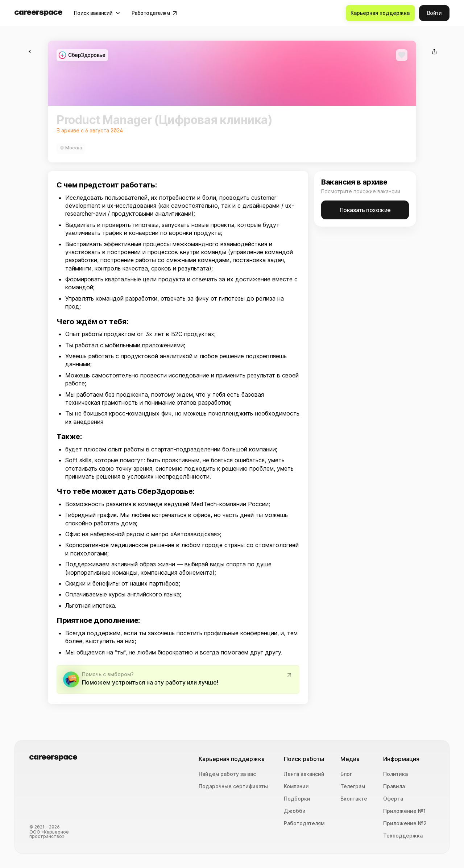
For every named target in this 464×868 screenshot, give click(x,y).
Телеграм (353, 786)
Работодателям (304, 823)
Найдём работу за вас (227, 774)
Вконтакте (354, 799)
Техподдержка (403, 836)
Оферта (393, 799)
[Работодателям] (154, 13)
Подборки (297, 799)
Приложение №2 (405, 823)
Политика (395, 774)
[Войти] (434, 13)
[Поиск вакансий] (97, 13)
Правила (394, 786)
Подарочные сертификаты (233, 786)
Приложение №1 (404, 811)
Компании (296, 786)
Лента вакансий (304, 774)
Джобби (295, 811)
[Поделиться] (434, 51)
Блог (346, 774)
